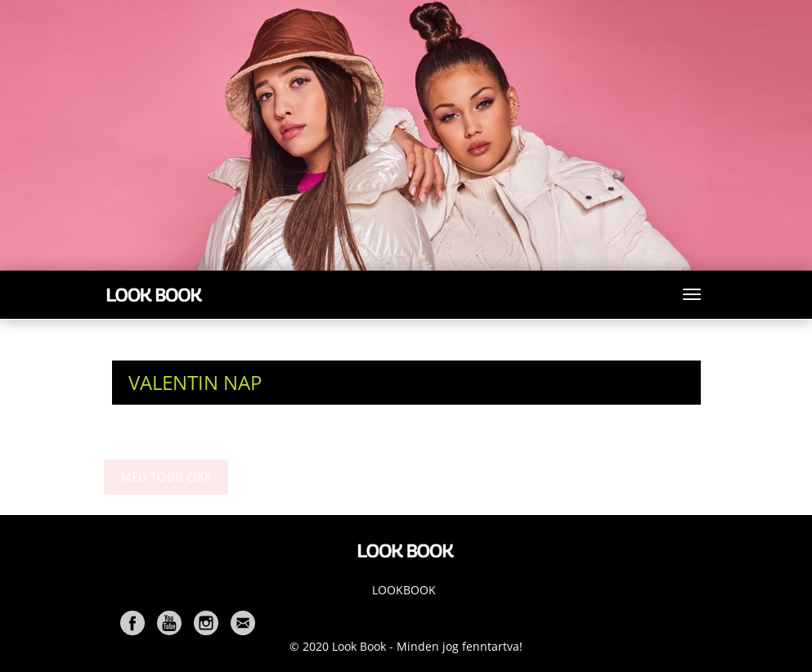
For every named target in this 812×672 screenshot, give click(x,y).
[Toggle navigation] (692, 294)
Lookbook (404, 590)
